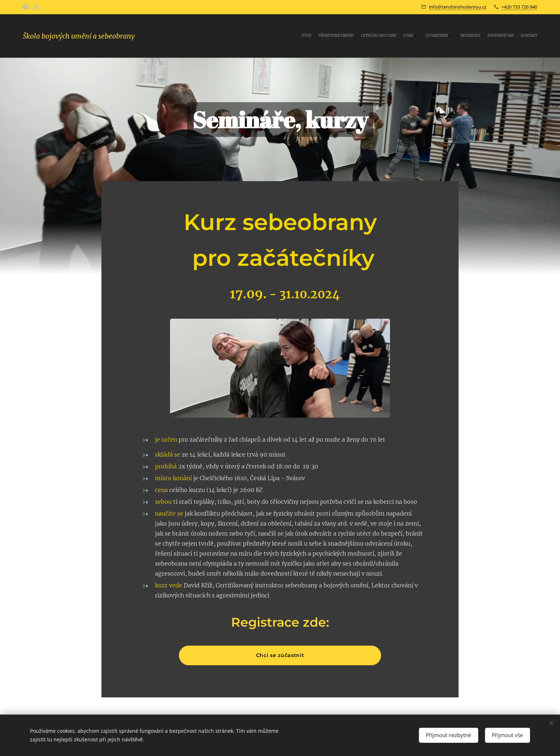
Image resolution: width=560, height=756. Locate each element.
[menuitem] (477, 36)
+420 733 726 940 (519, 7)
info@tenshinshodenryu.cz (458, 7)
